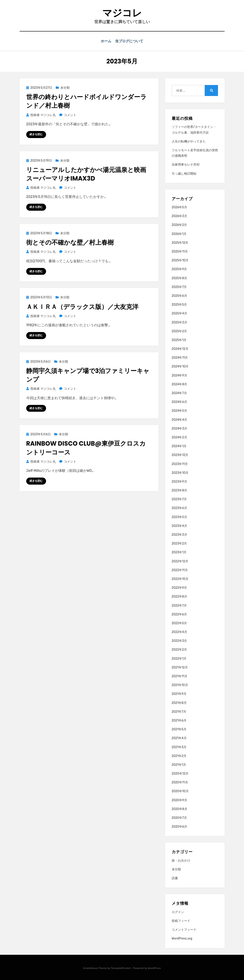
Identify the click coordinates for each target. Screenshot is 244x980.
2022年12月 (180, 561)
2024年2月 (179, 437)
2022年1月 (179, 658)
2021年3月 (179, 747)
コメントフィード (184, 929)
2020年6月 (180, 826)
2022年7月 (179, 605)
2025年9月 (179, 269)
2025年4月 (179, 313)
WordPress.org (182, 938)
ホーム (105, 41)
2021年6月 (179, 720)
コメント (70, 115)
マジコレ (122, 13)
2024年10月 (180, 366)
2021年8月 (179, 702)
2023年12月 (180, 455)
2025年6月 (179, 295)
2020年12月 (180, 773)
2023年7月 (179, 499)
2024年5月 (179, 411)
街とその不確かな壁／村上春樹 (70, 242)
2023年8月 (180, 490)
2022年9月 (179, 587)
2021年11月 (180, 676)
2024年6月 (179, 401)
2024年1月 (179, 446)
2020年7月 (179, 817)
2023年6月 (179, 508)
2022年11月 (180, 570)
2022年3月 (179, 640)
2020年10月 (180, 791)
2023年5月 (179, 517)
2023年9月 (179, 481)
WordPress (154, 968)
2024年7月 (179, 393)
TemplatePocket (121, 968)
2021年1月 (179, 764)
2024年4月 (180, 419)
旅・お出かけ (181, 860)
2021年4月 (179, 738)
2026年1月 (179, 233)
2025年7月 (179, 287)
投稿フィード (181, 920)
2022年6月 (179, 614)
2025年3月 (179, 322)
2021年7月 (179, 711)
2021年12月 (180, 667)
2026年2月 (179, 225)
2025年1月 (179, 340)
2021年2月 (179, 756)
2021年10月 (180, 685)
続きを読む (36, 134)
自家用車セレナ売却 (186, 164)
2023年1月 (179, 552)
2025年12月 (180, 242)
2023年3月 (179, 534)
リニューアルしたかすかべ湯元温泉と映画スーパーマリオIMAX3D (86, 174)
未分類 (65, 87)
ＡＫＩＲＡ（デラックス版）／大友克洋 (82, 306)
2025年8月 (180, 278)
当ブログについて (130, 41)
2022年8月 (179, 596)
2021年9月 (179, 694)
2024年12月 (180, 348)
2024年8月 (180, 384)
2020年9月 (180, 800)
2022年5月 (179, 623)
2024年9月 (179, 375)
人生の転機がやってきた (189, 141)
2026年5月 (179, 207)
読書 (175, 878)
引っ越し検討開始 (184, 173)
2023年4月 (179, 525)
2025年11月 (180, 251)
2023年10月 (180, 472)
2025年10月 (180, 260)
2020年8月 (180, 809)
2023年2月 (179, 543)
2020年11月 (180, 782)
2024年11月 (180, 357)
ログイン (178, 912)
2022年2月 (179, 649)
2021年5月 (179, 729)
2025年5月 (179, 304)
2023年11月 (180, 464)
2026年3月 (179, 216)
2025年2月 (179, 331)
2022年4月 (179, 632)
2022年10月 (180, 579)
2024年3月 (179, 428)
